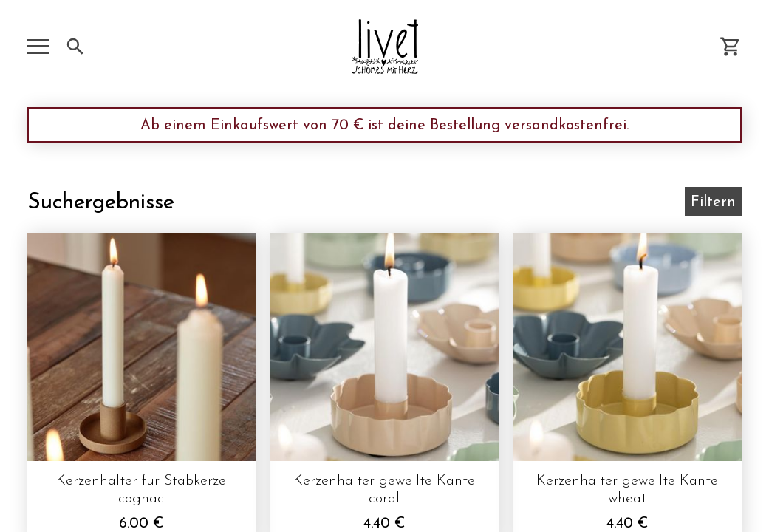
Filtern (713, 202)
